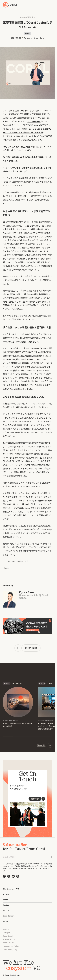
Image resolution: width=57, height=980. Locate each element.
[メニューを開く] (52, 5)
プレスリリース (34, 122)
